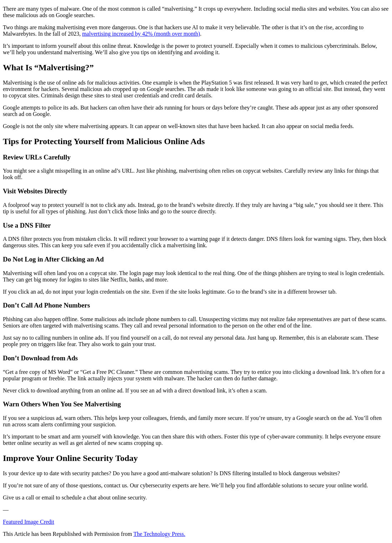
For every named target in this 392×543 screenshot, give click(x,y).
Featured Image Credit (29, 522)
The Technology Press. (159, 534)
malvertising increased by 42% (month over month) (141, 34)
